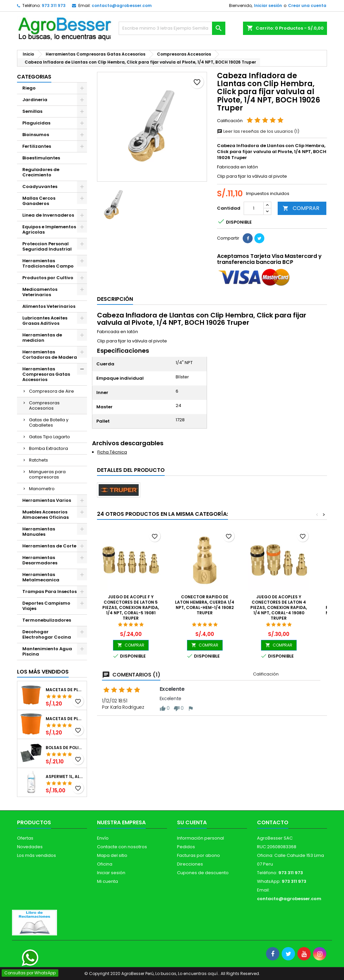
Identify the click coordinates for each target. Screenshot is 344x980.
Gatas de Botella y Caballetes (49, 422)
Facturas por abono (198, 855)
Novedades (30, 847)
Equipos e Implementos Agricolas (49, 229)
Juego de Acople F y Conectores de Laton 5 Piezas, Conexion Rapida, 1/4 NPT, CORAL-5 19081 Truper (131, 607)
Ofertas (25, 838)
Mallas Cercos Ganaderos (39, 201)
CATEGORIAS (34, 77)
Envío (103, 838)
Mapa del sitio (112, 855)
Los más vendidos (43, 672)
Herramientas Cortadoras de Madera (50, 355)
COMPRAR (301, 208)
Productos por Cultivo (48, 278)
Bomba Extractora (48, 448)
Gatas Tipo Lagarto (49, 437)
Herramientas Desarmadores (40, 560)
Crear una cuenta (307, 5)
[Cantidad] (254, 208)
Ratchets (38, 460)
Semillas (32, 111)
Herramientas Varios (47, 500)
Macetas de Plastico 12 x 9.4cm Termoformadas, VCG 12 (65, 690)
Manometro (42, 489)
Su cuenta (192, 822)
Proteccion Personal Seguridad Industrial (47, 246)
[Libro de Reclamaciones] (34, 922)
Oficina (105, 864)
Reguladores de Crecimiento (41, 172)
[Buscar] (172, 28)
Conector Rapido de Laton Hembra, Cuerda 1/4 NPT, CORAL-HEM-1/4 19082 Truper (205, 605)
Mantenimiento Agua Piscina (47, 651)
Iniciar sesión (268, 5)
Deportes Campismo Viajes (46, 606)
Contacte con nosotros (122, 847)
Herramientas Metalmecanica (41, 577)
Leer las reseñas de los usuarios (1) (258, 131)
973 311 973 (54, 5)
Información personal (200, 838)
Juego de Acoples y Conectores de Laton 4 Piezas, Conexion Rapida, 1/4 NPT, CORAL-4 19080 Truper (279, 607)
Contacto (273, 822)
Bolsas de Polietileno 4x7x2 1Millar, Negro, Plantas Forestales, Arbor (65, 748)
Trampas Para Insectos (49, 591)
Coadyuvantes (40, 187)
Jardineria (35, 100)
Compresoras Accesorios (44, 405)
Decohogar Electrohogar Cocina (47, 634)
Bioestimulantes (41, 158)
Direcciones (190, 864)
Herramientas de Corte (49, 546)
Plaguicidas (36, 123)
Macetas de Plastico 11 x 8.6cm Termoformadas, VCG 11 (65, 719)
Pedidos (186, 847)
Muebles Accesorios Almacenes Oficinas (45, 515)
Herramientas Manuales (39, 532)
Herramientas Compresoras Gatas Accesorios (46, 374)
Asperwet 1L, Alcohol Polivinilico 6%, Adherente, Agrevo (65, 777)
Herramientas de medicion (42, 338)
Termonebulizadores (47, 620)
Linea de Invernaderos (48, 215)
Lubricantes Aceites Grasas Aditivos (45, 321)
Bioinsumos (36, 135)
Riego (29, 88)
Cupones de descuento (203, 873)
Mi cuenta (107, 881)
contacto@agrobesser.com (122, 5)
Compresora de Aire (51, 391)
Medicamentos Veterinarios (40, 292)
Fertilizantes (37, 146)
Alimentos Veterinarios (49, 306)
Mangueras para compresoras (47, 474)
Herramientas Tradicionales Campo (48, 263)
